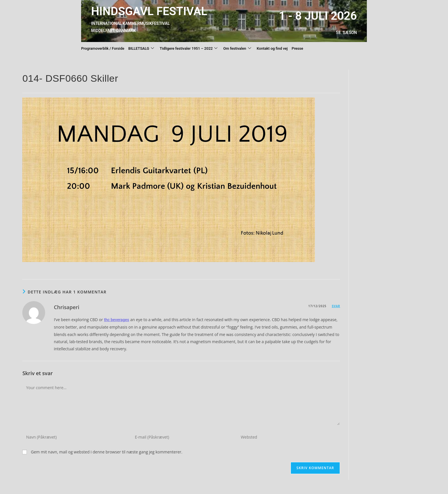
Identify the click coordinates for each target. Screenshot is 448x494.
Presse (297, 48)
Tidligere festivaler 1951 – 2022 (189, 49)
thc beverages (117, 320)
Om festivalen (237, 49)
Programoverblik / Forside (103, 48)
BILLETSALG (141, 49)
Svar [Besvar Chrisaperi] (336, 306)
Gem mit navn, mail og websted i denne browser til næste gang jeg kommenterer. (107, 452)
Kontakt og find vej (272, 48)
